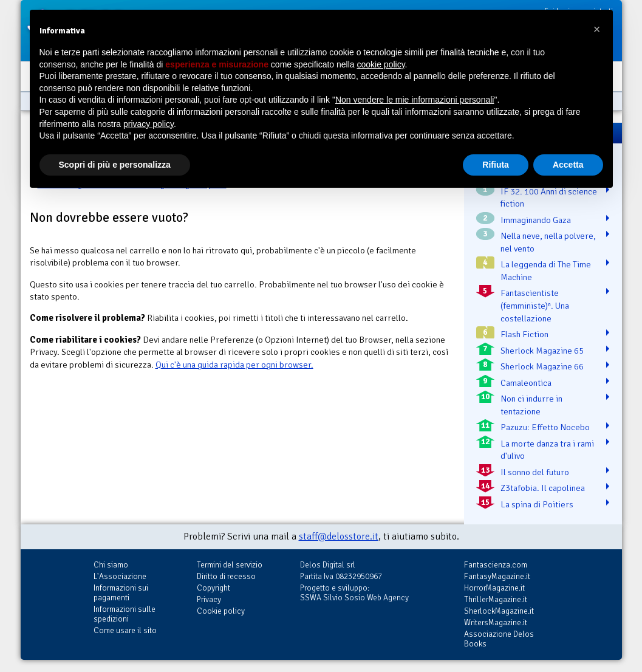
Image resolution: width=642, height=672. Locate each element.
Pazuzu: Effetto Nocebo (545, 427)
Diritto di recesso (226, 576)
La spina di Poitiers (537, 504)
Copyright (213, 588)
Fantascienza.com (496, 565)
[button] (597, 29)
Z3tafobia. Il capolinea (543, 488)
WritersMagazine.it (496, 622)
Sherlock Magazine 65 (542, 351)
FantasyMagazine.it (497, 576)
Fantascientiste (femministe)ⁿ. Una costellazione (535, 305)
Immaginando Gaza (536, 220)
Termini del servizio (230, 565)
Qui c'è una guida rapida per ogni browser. (234, 365)
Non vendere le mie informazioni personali (415, 100)
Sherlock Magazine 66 (542, 366)
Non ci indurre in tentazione (531, 405)
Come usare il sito (125, 630)
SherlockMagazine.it (499, 611)
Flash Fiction (524, 334)
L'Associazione (120, 576)
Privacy (209, 599)
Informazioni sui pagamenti (121, 593)
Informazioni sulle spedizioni (125, 614)
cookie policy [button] (381, 64)
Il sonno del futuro (535, 472)
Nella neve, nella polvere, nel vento (548, 242)
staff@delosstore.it (339, 537)
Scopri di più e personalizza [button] (115, 165)
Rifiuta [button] (496, 165)
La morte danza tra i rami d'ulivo (547, 450)
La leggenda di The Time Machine (546, 271)
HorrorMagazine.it (494, 588)
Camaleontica (526, 383)
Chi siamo (111, 565)
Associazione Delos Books (499, 639)
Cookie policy (221, 611)
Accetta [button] (568, 165)
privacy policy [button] (149, 124)
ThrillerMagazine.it (496, 599)
